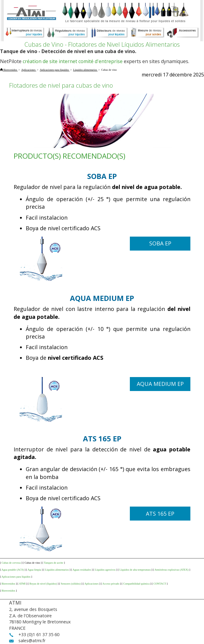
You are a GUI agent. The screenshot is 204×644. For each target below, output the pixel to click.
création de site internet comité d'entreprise (73, 61)
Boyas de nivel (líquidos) (43, 584)
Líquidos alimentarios (57, 570)
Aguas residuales (82, 570)
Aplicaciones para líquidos (16, 577)
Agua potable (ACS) (13, 570)
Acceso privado (111, 584)
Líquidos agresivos (105, 570)
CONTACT (160, 584)
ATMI (22, 584)
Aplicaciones (92, 584)
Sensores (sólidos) (71, 584)
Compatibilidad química (136, 584)
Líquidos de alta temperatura (135, 570)
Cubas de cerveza (11, 563)
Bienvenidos (8, 584)
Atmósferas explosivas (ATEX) (171, 570)
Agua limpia (34, 570)
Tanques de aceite (54, 563)
